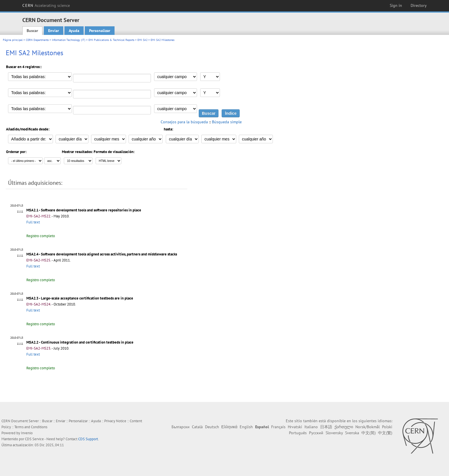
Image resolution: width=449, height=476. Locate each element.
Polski (387, 427)
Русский (316, 433)
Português (298, 433)
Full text (33, 222)
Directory (419, 5)
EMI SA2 (142, 40)
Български (181, 427)
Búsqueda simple (227, 122)
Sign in (396, 5)
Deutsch (212, 427)
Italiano (311, 427)
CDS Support (88, 439)
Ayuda (74, 31)
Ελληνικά (229, 427)
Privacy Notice (115, 421)
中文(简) (369, 433)
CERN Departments (37, 40)
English (246, 427)
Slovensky (334, 433)
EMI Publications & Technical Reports (111, 40)
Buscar (32, 31)
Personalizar (100, 31)
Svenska (352, 433)
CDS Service (34, 439)
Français (278, 427)
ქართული (344, 427)
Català (197, 427)
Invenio (27, 433)
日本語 (326, 427)
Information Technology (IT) (69, 40)
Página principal (13, 40)
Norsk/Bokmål (368, 427)
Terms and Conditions (31, 427)
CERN (46, 5)
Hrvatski (295, 427)
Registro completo (41, 236)
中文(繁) (385, 433)
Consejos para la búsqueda (184, 122)
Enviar (54, 31)
